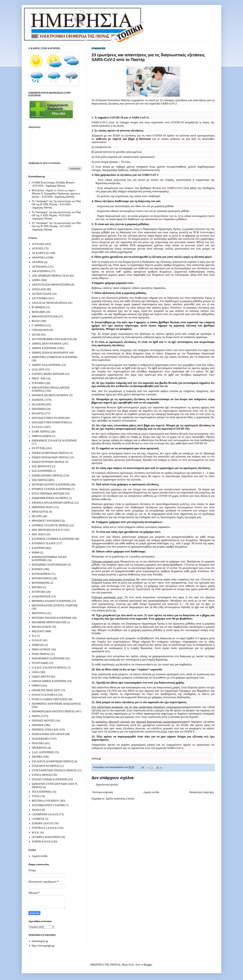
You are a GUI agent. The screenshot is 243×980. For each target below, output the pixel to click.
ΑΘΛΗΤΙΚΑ (39, 257)
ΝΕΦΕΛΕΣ (38, 645)
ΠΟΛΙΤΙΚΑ (38, 743)
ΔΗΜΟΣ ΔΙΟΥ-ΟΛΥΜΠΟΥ (47, 344)
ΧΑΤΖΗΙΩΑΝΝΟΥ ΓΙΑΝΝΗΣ (48, 805)
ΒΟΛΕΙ (36, 321)
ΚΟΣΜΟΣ (37, 569)
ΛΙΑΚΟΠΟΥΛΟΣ (41, 596)
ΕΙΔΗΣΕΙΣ (38, 400)
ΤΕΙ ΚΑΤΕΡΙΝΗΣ (41, 792)
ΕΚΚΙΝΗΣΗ (39, 409)
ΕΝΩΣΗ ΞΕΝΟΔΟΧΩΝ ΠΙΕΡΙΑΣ (50, 457)
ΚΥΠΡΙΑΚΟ (39, 592)
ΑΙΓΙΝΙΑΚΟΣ (39, 267)
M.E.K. (36, 832)
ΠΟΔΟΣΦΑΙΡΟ (40, 739)
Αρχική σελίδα (151, 792)
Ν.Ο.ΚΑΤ (37, 640)
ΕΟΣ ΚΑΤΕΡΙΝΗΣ (42, 471)
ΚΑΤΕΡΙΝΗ (38, 548)
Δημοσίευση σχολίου (107, 785)
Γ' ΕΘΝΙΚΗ (38, 325)
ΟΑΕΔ (35, 672)
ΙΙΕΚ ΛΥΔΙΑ (38, 534)
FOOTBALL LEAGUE (44, 828)
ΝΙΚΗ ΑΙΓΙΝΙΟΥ (41, 649)
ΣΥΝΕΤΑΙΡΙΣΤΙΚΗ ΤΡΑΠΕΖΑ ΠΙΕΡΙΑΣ (54, 770)
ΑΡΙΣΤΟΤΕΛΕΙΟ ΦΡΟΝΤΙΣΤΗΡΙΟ (51, 285)
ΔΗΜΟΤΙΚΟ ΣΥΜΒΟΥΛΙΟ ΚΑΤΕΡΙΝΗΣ (55, 357)
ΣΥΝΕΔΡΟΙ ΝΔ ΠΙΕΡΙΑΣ (46, 766)
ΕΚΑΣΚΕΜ (38, 404)
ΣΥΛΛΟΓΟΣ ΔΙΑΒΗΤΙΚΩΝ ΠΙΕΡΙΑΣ (53, 761)
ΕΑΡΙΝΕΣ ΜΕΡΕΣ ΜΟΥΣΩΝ (48, 374)
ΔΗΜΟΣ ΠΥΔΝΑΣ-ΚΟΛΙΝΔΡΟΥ (50, 353)
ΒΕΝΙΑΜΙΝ (38, 312)
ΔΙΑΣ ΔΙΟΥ (38, 369)
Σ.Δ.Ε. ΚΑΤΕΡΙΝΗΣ (43, 752)
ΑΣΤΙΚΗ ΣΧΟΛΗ (42, 294)
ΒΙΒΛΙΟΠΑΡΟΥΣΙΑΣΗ (45, 316)
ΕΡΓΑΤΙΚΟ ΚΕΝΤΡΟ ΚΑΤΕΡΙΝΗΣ (51, 485)
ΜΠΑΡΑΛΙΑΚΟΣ (41, 627)
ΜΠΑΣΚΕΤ (38, 631)
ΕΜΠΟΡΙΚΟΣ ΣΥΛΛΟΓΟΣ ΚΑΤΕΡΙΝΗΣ (54, 441)
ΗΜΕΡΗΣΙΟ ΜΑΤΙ (42, 507)
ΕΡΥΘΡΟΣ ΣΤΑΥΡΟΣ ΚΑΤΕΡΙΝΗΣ (51, 489)
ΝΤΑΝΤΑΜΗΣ (40, 663)
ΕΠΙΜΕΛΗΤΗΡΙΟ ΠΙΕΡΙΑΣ (47, 476)
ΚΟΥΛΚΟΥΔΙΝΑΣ (42, 578)
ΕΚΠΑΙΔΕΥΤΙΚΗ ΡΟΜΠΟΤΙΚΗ (50, 422)
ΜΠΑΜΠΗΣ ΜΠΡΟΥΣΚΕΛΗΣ (49, 622)
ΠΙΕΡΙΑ (36, 716)
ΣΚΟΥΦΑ (37, 757)
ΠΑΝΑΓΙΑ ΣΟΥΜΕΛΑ (45, 695)
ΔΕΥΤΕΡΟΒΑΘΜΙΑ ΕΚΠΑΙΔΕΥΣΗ (52, 339)
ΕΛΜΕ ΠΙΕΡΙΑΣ (41, 432)
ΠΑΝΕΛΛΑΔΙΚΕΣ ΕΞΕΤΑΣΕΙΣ (49, 699)
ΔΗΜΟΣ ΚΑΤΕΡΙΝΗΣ (44, 348)
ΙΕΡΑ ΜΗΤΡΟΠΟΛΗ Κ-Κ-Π (47, 530)
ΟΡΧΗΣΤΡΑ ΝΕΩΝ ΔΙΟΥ (46, 690)
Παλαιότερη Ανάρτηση (202, 792)
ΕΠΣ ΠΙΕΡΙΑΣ (40, 480)
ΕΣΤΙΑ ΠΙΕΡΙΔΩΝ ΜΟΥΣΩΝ (48, 493)
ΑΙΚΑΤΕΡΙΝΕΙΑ (41, 271)
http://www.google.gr (43, 946)
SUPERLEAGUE (41, 841)
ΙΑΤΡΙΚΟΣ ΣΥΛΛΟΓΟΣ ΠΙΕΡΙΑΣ (50, 525)
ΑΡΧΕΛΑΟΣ (39, 289)
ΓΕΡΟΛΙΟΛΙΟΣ (40, 330)
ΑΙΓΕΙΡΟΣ (38, 262)
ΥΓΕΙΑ (36, 796)
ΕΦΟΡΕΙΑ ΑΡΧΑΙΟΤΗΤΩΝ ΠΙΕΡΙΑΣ (53, 503)
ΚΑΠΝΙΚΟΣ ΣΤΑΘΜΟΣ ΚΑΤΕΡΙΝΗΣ (53, 539)
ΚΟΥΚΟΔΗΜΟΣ (41, 574)
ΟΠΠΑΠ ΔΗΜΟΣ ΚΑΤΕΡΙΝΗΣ (49, 681)
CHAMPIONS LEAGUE (45, 814)
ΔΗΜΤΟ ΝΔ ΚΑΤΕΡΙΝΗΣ (46, 365)
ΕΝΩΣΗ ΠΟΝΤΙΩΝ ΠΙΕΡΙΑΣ (48, 462)
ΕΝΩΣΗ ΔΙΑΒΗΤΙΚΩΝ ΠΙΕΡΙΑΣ (50, 453)
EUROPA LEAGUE (43, 823)
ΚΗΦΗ (36, 552)
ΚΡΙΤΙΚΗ (37, 587)
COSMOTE (38, 819)
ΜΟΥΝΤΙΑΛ (39, 613)
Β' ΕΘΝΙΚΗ (38, 307)
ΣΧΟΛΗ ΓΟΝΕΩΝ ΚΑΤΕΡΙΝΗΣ (50, 779)
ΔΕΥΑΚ (36, 335)
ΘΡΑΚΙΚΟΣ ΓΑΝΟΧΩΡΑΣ (46, 521)
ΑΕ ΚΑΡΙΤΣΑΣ (40, 253)
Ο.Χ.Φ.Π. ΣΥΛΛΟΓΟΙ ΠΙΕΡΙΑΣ (49, 668)
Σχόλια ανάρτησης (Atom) (120, 799)
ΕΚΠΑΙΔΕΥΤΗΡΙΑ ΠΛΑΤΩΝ (48, 418)
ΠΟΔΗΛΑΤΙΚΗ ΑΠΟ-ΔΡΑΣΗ (48, 734)
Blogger (148, 965)
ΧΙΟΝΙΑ (36, 810)
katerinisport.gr (40, 941)
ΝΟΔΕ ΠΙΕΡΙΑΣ (41, 654)
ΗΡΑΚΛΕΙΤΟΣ (40, 512)
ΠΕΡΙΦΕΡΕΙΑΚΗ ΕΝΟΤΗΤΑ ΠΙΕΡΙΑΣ (53, 711)
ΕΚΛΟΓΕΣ (38, 413)
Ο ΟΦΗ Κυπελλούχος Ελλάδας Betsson (53, 182)
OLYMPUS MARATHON (46, 837)
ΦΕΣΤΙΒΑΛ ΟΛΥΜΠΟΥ (45, 801)
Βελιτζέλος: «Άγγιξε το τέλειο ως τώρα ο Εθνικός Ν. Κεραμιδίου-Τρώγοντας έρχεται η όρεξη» (56, 193)
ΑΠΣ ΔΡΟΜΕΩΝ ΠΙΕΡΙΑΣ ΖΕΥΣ (50, 276)
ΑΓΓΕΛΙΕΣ (38, 244)
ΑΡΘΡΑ (36, 280)
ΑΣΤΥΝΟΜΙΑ (40, 298)
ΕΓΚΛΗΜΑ (38, 383)
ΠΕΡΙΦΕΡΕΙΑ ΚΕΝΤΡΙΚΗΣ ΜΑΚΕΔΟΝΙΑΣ (56, 704)
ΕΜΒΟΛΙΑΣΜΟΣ (42, 436)
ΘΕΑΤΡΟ (37, 516)
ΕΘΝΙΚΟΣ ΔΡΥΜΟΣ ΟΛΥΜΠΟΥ (50, 395)
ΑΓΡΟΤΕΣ (38, 248)
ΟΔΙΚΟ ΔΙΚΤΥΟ (41, 677)
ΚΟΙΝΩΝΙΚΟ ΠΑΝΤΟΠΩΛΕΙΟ (49, 565)
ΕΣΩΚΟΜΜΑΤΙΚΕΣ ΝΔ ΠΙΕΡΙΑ (50, 498)
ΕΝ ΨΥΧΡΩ (38, 448)
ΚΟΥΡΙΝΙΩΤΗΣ (41, 583)
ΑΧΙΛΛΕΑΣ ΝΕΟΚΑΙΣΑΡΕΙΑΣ (49, 303)
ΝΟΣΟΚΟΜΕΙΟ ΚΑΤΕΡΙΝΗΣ (48, 658)
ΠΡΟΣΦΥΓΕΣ (39, 748)
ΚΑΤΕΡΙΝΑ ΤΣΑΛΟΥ (44, 543)
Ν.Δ (34, 636)
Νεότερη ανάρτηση (103, 792)
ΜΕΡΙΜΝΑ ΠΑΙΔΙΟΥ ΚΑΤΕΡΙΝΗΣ (51, 601)
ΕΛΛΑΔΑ (37, 427)
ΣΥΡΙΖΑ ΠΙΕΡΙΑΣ (42, 775)
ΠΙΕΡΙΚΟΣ (38, 725)
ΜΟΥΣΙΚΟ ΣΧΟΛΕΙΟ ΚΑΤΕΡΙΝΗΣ (52, 618)
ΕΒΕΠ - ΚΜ (38, 378)
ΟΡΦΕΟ (36, 686)
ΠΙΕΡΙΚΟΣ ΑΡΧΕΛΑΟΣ (45, 730)
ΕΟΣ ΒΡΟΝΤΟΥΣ (42, 466)
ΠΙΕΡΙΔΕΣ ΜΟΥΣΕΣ (43, 721)
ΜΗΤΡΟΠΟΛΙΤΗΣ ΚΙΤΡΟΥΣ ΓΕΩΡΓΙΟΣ (55, 605)
